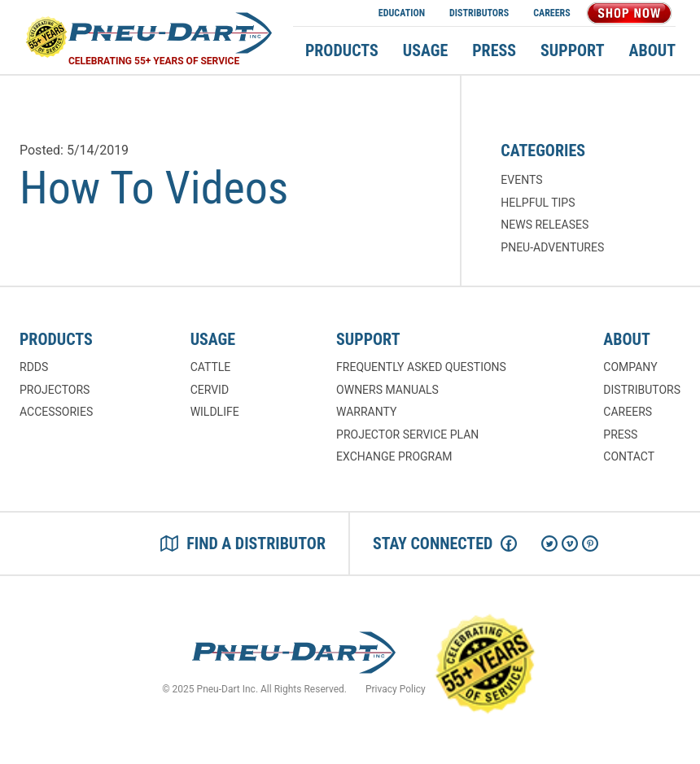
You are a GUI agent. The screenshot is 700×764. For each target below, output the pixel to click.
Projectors (55, 390)
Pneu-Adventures (552, 247)
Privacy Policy (396, 689)
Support (572, 50)
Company (630, 367)
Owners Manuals (387, 390)
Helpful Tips (538, 203)
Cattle (211, 367)
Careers (552, 13)
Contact (629, 456)
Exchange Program (394, 456)
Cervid (210, 390)
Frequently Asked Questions (421, 367)
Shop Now (629, 13)
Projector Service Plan (407, 434)
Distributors (479, 13)
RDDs (34, 367)
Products (342, 50)
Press (494, 50)
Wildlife (215, 412)
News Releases (545, 225)
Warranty (366, 412)
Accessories (56, 412)
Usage (425, 50)
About (653, 50)
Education (402, 13)
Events (521, 180)
